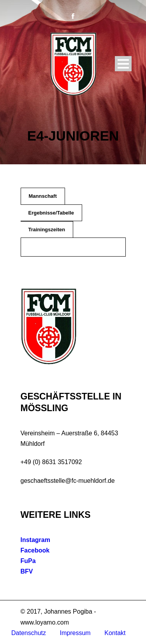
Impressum (75, 633)
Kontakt (115, 633)
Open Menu (123, 64)
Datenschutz (29, 633)
